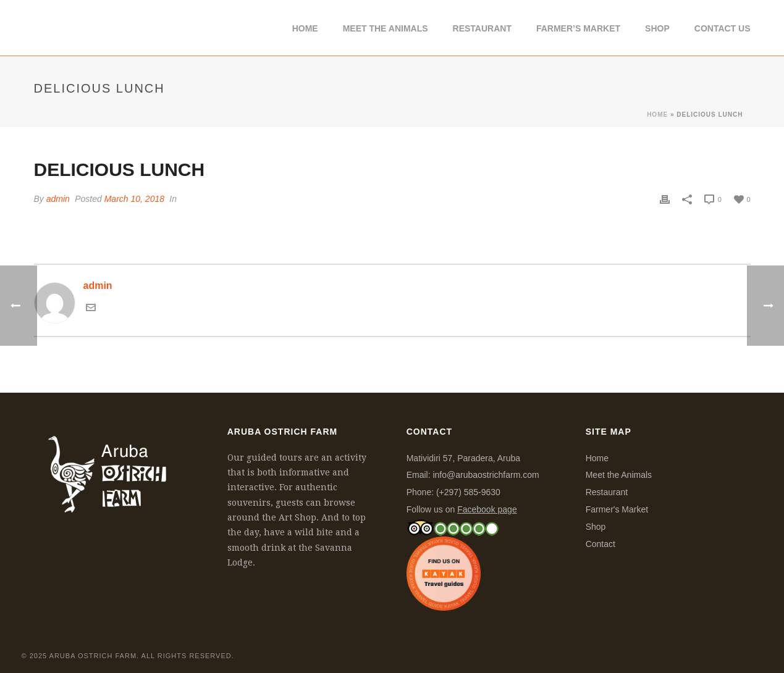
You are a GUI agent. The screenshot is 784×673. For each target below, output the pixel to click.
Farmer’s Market (578, 28)
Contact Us (723, 28)
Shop (657, 28)
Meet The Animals (386, 28)
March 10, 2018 (134, 199)
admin (58, 199)
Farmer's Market (617, 509)
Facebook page (487, 509)
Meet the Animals (619, 475)
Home (305, 28)
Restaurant (482, 28)
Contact (601, 544)
